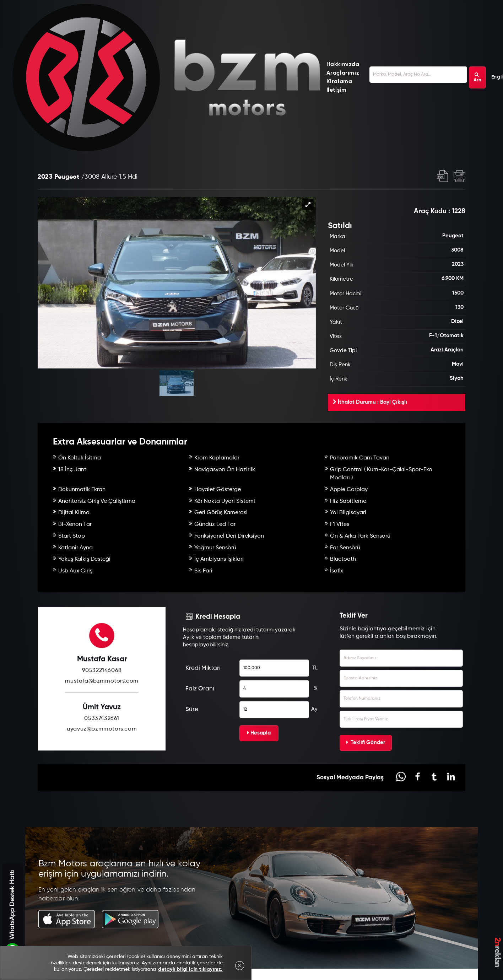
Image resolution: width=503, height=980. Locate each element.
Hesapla (259, 746)
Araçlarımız (343, 73)
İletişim (337, 90)
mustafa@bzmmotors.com (102, 695)
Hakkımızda (343, 65)
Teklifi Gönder (366, 756)
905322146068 (102, 684)
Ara (477, 77)
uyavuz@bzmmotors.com (102, 743)
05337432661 (102, 732)
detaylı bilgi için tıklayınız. (190, 969)
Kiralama (339, 82)
